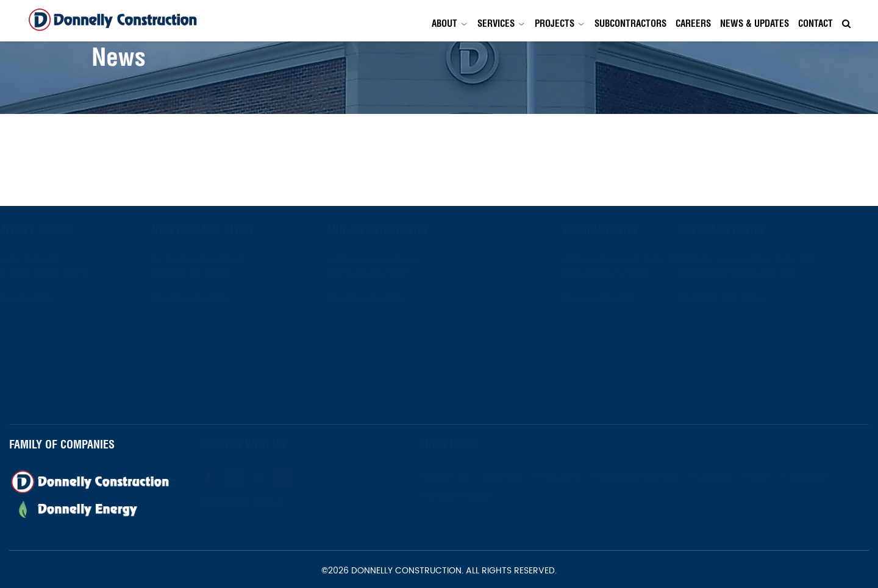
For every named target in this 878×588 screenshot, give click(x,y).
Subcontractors (630, 23)
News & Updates (755, 23)
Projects (555, 23)
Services (496, 23)
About (444, 23)
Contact (816, 23)
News (786, 477)
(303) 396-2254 (757, 299)
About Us (473, 477)
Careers (693, 23)
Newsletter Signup (270, 503)
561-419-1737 (576, 299)
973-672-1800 (50, 299)
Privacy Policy (485, 497)
